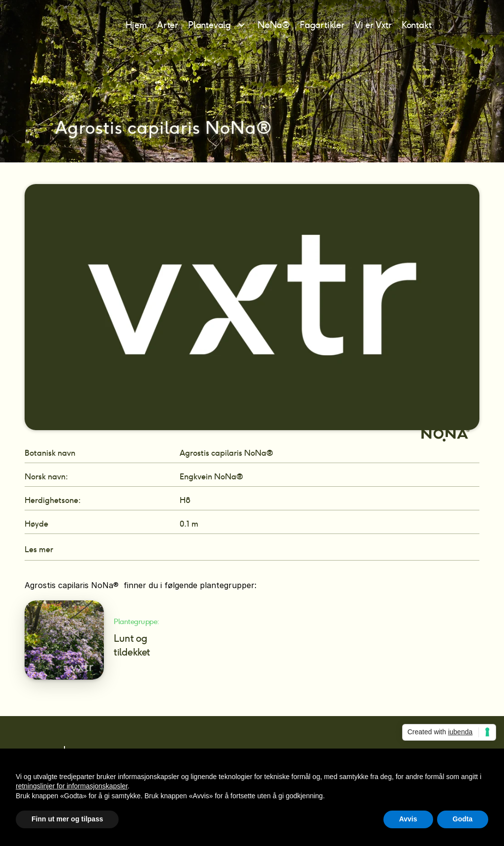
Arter (168, 25)
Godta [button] (463, 819)
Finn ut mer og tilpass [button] (67, 819)
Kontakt (417, 25)
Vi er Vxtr (373, 25)
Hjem (136, 25)
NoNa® (274, 25)
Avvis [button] (408, 819)
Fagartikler (322, 25)
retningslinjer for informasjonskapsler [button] (72, 786)
